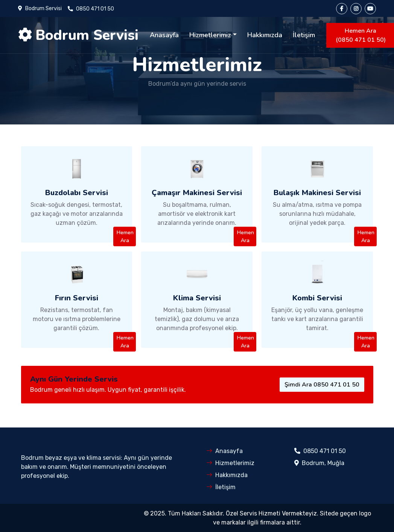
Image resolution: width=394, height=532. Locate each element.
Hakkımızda (265, 35)
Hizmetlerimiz (210, 35)
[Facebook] (342, 9)
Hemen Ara (125, 236)
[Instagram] (356, 9)
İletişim (304, 35)
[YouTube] (370, 9)
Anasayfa (164, 35)
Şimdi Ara (322, 385)
